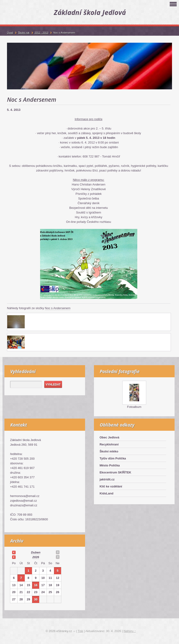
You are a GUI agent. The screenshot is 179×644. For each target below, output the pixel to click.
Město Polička (110, 465)
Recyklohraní (109, 444)
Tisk (80, 631)
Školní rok (24, 33)
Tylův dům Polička (113, 458)
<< (14, 552)
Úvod (10, 33)
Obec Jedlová (109, 437)
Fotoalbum (134, 407)
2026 (36, 557)
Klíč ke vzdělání (111, 486)
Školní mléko (109, 451)
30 (36, 599)
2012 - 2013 (42, 33)
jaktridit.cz (107, 479)
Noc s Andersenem (58, 308)
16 (36, 585)
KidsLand (106, 493)
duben (36, 552)
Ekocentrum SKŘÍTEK (115, 472)
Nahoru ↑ (130, 631)
